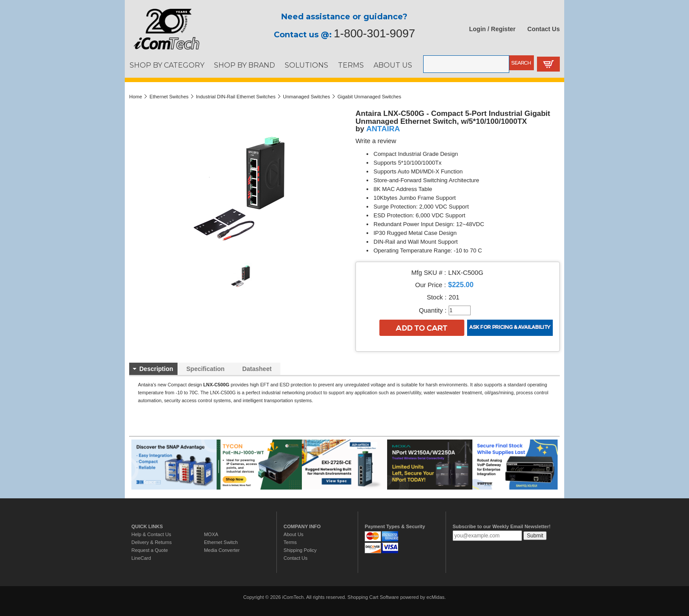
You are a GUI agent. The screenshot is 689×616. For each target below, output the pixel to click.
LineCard (141, 558)
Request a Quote (150, 550)
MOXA (211, 534)
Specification (205, 369)
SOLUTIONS (306, 65)
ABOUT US (393, 65)
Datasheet (257, 369)
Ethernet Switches (169, 97)
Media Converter (222, 550)
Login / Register (493, 29)
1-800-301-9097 (375, 33)
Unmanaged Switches (306, 97)
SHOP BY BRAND (245, 65)
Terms (290, 542)
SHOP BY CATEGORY (167, 65)
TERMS (351, 65)
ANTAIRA (383, 129)
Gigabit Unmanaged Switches (369, 97)
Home (136, 97)
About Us (293, 534)
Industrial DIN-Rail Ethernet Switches (236, 97)
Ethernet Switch (221, 542)
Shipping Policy (300, 550)
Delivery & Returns (152, 542)
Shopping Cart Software (373, 597)
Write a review (376, 141)
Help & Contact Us (151, 534)
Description (156, 369)
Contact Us (544, 29)
